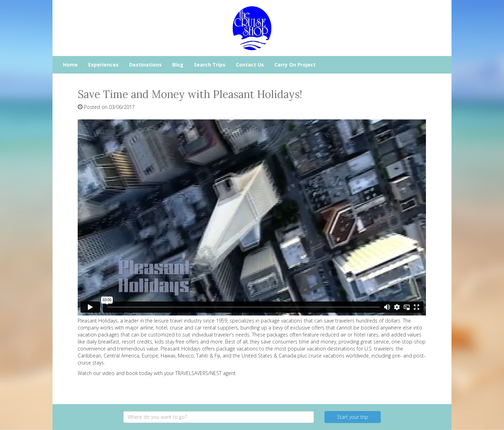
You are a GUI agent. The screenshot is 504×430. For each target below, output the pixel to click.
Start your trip (353, 417)
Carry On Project (295, 65)
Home (70, 65)
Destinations (145, 65)
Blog (178, 65)
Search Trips (210, 65)
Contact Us (250, 65)
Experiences (103, 65)
